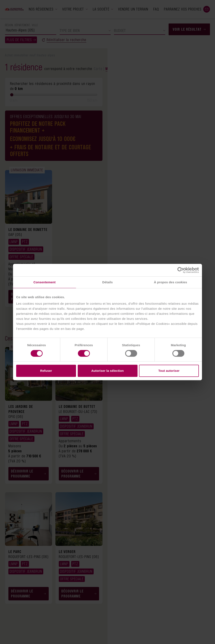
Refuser (46, 371)
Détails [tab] (107, 282)
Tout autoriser (169, 371)
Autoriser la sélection (108, 371)
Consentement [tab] (44, 282)
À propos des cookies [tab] (170, 282)
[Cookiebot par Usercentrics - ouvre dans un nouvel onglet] (180, 270)
